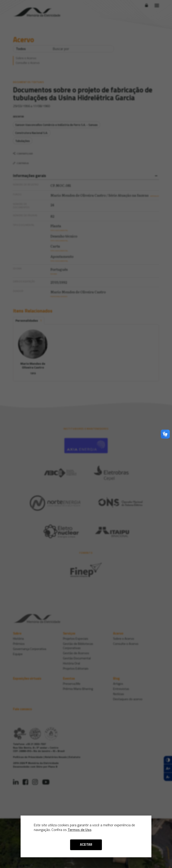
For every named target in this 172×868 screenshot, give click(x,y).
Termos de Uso (80, 830)
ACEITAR (86, 845)
